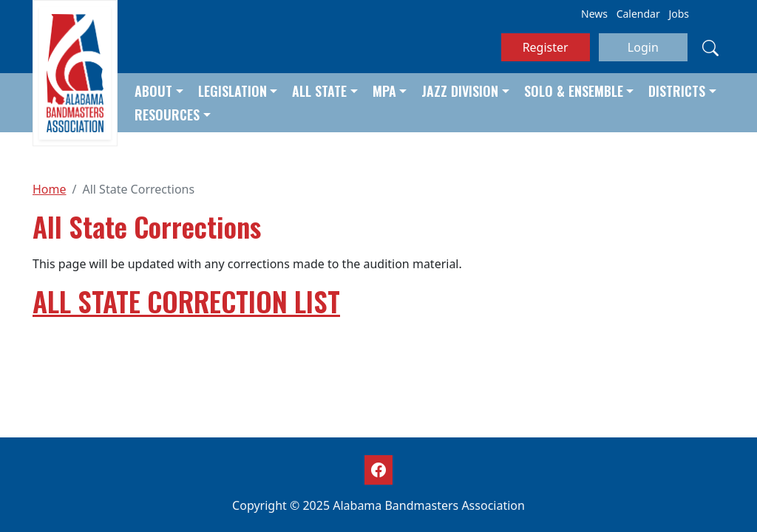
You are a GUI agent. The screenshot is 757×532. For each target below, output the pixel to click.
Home (50, 189)
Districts (677, 91)
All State (319, 91)
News (594, 14)
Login (643, 47)
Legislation (232, 91)
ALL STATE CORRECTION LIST (186, 301)
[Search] (710, 47)
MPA (384, 91)
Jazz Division (460, 91)
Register (546, 47)
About (153, 91)
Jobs (679, 14)
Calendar (638, 14)
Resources (167, 115)
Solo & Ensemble (574, 91)
